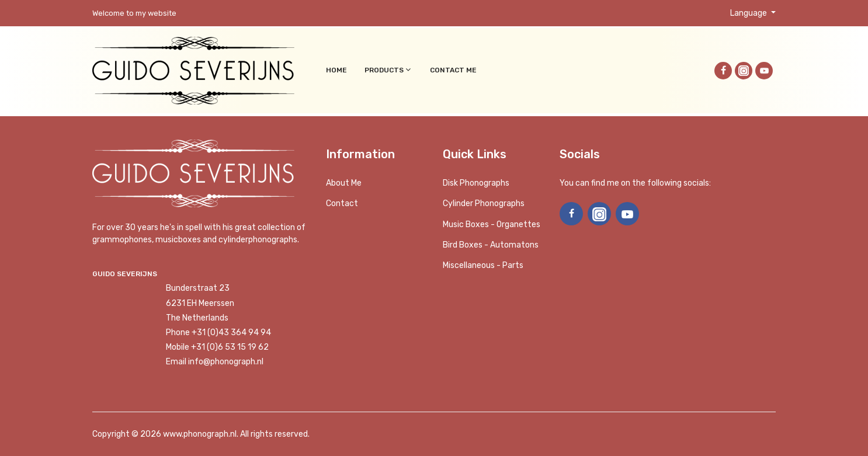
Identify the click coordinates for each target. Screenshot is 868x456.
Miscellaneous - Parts (483, 265)
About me (344, 183)
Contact (342, 203)
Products (388, 70)
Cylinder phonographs (484, 203)
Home (336, 70)
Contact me (453, 70)
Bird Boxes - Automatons (491, 245)
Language (749, 13)
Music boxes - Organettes (492, 224)
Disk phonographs (476, 183)
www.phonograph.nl (200, 434)
